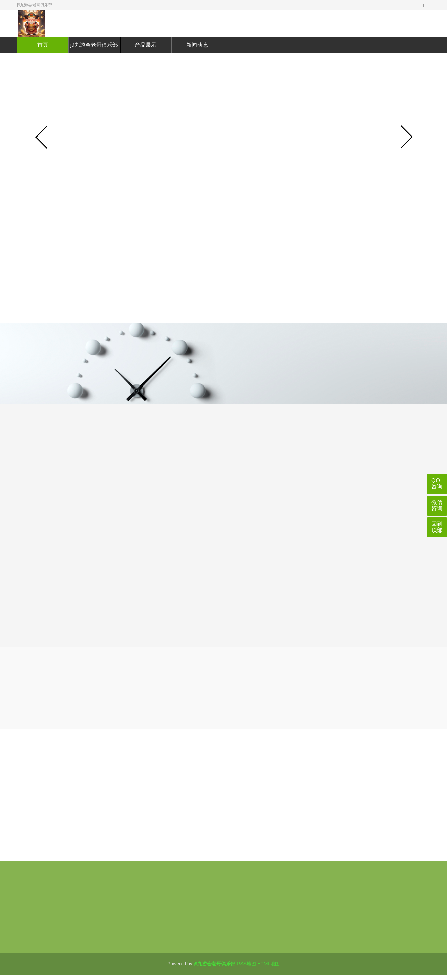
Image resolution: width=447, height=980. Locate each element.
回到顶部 (437, 527)
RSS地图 (246, 964)
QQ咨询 (437, 484)
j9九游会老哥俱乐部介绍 (94, 53)
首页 (43, 45)
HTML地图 (269, 964)
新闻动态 (197, 45)
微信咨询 (437, 505)
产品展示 (146, 45)
